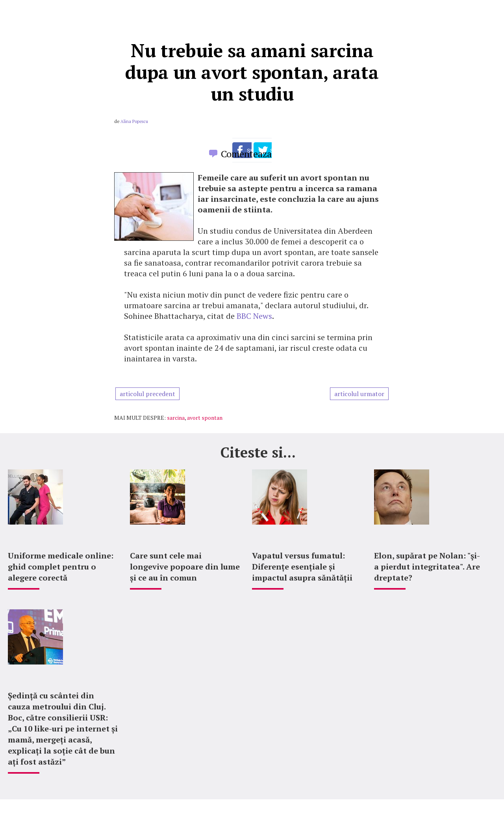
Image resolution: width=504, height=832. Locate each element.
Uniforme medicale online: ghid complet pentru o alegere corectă (61, 567)
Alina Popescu (134, 121)
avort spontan (205, 418)
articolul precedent (147, 394)
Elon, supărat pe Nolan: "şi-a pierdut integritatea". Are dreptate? (427, 567)
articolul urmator (359, 394)
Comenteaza (246, 154)
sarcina (176, 418)
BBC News (254, 316)
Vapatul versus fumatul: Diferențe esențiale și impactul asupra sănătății (302, 567)
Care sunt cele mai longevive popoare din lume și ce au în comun (185, 567)
